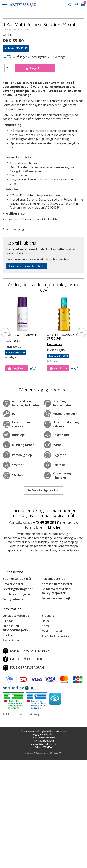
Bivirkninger (11, 640)
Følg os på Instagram (23, 668)
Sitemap (34, 714)
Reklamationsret (53, 579)
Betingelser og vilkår (17, 579)
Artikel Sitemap (14, 714)
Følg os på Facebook (22, 659)
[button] (4, 5)
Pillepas (8, 621)
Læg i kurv (35, 68)
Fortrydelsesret (14, 599)
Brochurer (49, 616)
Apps (45, 626)
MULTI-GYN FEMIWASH (22, 335)
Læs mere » (14, 341)
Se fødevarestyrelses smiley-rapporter (57, 591)
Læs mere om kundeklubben (27, 266)
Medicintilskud (52, 631)
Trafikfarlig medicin (55, 636)
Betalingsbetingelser (17, 594)
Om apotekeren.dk (16, 616)
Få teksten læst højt (56, 598)
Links (45, 621)
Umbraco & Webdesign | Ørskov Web (44, 753)
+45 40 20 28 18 (46, 522)
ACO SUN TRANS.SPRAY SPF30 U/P (64, 337)
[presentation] (5, 332)
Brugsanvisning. (14, 229)
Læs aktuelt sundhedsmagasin (15, 628)
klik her (55, 527)
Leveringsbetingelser (18, 589)
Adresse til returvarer (57, 584)
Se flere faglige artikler (43, 490)
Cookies (8, 635)
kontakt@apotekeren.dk (26, 651)
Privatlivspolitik (14, 584)
